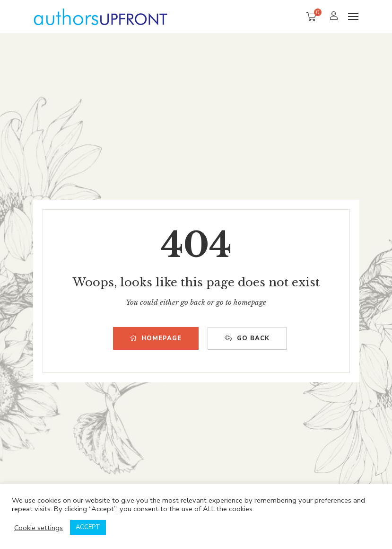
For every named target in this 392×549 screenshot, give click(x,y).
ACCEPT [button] (88, 527)
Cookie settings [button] (39, 528)
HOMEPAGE (156, 338)
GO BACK (247, 338)
